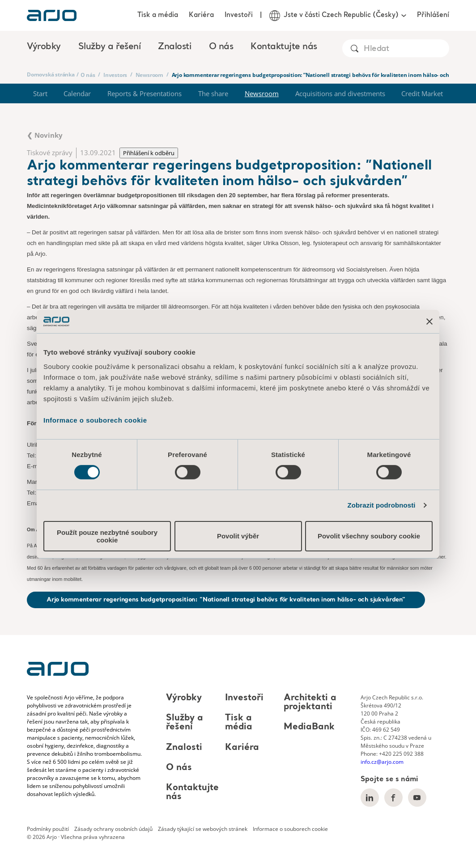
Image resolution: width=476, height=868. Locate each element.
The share (213, 93)
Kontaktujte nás (284, 47)
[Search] (406, 49)
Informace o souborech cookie (95, 420)
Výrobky (184, 698)
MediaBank (309, 728)
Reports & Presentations (144, 93)
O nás (88, 75)
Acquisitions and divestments (340, 93)
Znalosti (184, 748)
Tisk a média (158, 15)
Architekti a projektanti (310, 703)
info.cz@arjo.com (382, 762)
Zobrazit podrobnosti (382, 505)
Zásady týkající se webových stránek (203, 829)
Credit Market (422, 93)
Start (40, 93)
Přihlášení (433, 15)
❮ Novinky (45, 135)
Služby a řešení (185, 723)
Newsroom (149, 75)
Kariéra (201, 15)
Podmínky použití (48, 829)
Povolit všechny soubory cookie (369, 536)
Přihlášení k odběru (149, 153)
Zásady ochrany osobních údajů (113, 829)
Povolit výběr (238, 536)
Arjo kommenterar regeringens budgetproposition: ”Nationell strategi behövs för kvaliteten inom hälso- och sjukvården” (226, 600)
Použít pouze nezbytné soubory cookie (107, 536)
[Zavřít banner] (429, 322)
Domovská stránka (51, 74)
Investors (115, 75)
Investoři (239, 15)
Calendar (77, 93)
